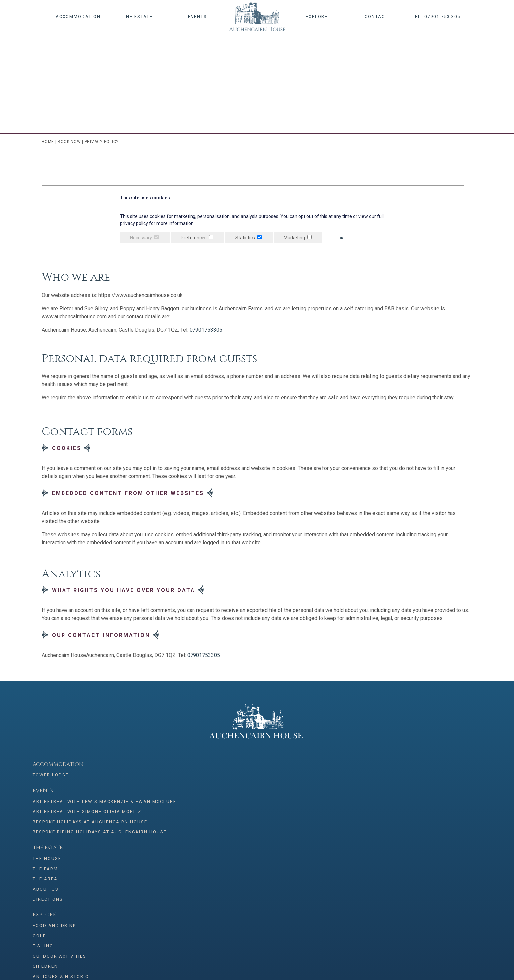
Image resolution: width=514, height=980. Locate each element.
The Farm (225, 787)
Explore (317, 16)
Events (197, 16)
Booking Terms (412, 819)
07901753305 (206, 330)
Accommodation (78, 16)
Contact (376, 16)
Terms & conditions (419, 797)
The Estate (138, 16)
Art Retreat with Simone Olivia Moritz (166, 794)
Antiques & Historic (330, 830)
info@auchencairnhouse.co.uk (295, 862)
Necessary (141, 238)
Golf (309, 787)
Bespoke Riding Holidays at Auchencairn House (161, 827)
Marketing (294, 238)
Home (48, 142)
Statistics (245, 238)
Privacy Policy (412, 808)
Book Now (69, 142)
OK (343, 238)
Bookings (405, 764)
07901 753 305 (178, 862)
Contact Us (408, 787)
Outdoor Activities (329, 808)
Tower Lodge (51, 776)
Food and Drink (324, 776)
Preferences (194, 238)
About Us (225, 808)
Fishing (312, 797)
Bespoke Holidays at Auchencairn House (151, 811)
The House (226, 776)
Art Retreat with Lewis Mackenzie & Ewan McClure (161, 778)
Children (315, 819)
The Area (225, 797)
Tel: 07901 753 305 (436, 16)
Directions (227, 819)
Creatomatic (461, 963)
